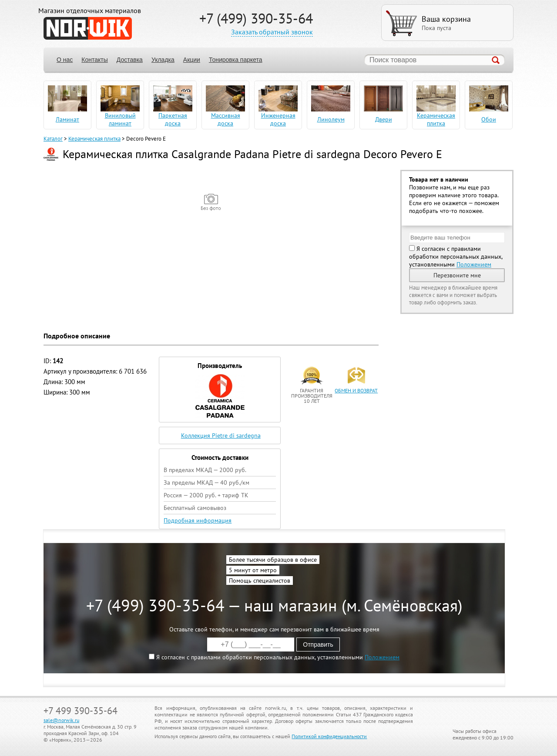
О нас (65, 60)
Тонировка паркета (236, 60)
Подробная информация (198, 520)
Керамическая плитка (94, 139)
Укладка (163, 60)
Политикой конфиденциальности (329, 736)
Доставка (130, 60)
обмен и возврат (356, 390)
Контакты (94, 60)
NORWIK (88, 28)
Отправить (318, 645)
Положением (474, 264)
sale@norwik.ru (61, 720)
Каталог (53, 139)
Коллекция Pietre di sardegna (221, 435)
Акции (192, 60)
